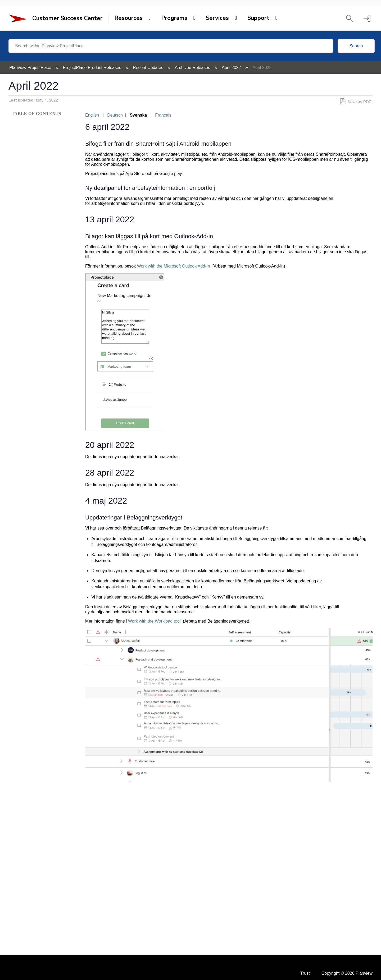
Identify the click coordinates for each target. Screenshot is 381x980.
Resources (128, 18)
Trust (305, 973)
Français (163, 115)
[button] (350, 18)
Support (258, 18)
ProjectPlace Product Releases (93, 68)
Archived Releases (193, 68)
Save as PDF (355, 102)
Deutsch (115, 115)
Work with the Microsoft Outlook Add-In (174, 266)
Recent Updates (149, 68)
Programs (174, 18)
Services (217, 18)
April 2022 (232, 68)
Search (356, 46)
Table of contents (37, 114)
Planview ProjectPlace (31, 68)
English (92, 115)
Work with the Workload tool (154, 621)
